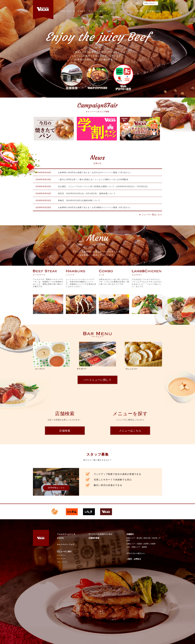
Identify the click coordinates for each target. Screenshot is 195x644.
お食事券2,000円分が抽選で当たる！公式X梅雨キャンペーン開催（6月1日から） (95, 207)
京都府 (153, 544)
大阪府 (139, 544)
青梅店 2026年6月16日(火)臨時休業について (79, 200)
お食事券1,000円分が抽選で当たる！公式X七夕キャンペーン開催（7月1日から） (95, 172)
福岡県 (144, 547)
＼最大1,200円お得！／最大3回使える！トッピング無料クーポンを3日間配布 (93, 179)
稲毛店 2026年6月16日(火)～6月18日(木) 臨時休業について (87, 193)
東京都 (139, 538)
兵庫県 (146, 544)
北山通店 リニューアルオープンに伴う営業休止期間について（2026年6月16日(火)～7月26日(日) (103, 186)
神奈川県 (147, 538)
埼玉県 (155, 538)
